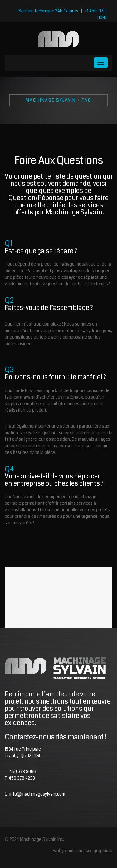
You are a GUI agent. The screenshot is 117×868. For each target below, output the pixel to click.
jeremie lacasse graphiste (87, 851)
